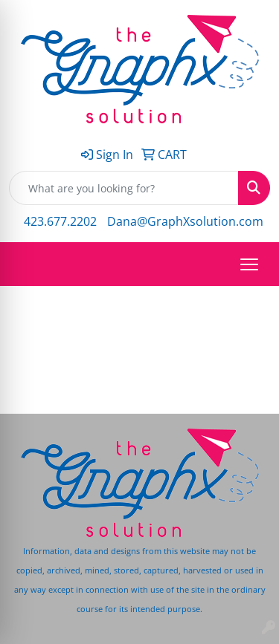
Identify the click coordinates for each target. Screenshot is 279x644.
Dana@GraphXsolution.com (185, 221)
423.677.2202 (60, 221)
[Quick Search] (124, 188)
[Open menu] (249, 264)
